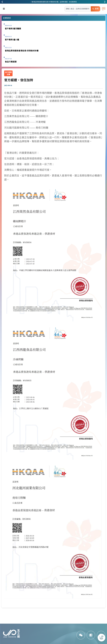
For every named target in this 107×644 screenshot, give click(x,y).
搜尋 (96, 9)
